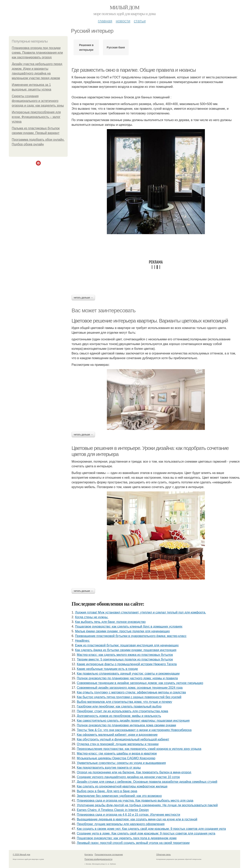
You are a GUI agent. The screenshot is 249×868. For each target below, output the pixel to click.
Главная (105, 21)
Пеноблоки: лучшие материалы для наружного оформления (121, 824)
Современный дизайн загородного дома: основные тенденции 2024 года (130, 688)
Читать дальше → (83, 298)
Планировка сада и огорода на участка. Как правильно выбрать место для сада (135, 800)
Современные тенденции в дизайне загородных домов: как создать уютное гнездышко (140, 683)
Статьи (140, 21)
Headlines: (83, 641)
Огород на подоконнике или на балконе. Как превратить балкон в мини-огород (134, 772)
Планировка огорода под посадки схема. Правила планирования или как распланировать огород (37, 53)
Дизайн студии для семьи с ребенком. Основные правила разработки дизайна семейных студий (147, 782)
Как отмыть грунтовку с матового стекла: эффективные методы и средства (131, 692)
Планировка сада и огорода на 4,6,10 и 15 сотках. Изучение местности (129, 815)
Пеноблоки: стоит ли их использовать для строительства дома (123, 711)
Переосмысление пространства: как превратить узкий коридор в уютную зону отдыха (139, 749)
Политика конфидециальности (98, 859)
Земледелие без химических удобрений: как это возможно (119, 796)
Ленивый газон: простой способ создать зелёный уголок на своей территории (133, 843)
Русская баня (116, 47)
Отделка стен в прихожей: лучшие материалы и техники (118, 744)
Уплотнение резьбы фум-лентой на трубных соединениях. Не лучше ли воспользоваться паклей (147, 805)
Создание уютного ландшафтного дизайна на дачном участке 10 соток (128, 777)
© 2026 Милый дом (21, 855)
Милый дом (124, 8)
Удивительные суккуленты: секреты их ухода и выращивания (121, 763)
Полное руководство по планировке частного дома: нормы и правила (127, 678)
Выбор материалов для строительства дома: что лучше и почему (124, 702)
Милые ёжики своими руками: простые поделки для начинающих (122, 631)
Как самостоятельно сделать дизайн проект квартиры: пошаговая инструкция (133, 721)
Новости (123, 21)
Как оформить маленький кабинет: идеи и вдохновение (117, 735)
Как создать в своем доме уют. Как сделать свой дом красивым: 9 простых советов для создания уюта (151, 829)
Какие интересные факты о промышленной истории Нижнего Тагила (127, 664)
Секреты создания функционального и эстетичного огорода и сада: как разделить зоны (38, 101)
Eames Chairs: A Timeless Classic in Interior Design (113, 810)
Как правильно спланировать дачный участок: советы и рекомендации (128, 674)
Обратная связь (164, 855)
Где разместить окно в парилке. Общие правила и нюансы (134, 70)
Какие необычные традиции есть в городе (107, 669)
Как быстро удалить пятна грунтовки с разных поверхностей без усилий (129, 697)
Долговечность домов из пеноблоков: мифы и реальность (119, 716)
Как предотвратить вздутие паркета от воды (109, 768)
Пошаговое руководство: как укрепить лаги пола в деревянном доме (127, 838)
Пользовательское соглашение (109, 855)
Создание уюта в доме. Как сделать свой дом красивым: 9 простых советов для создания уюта (146, 833)
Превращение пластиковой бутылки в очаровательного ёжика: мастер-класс (131, 636)
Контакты (89, 855)
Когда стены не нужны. (92, 617)
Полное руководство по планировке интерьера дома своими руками (126, 725)
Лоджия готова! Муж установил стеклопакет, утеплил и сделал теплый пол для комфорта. (141, 612)
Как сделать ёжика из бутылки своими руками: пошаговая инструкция (126, 650)
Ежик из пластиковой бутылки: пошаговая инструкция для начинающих (127, 645)
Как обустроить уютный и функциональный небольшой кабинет (123, 739)
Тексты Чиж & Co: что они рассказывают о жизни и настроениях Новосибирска (134, 730)
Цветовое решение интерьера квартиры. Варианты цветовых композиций (150, 321)
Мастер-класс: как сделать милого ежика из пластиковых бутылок (125, 655)
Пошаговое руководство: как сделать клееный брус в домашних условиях (129, 627)
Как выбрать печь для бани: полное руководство (110, 622)
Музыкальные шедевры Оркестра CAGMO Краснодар (116, 758)
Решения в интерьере (86, 47)
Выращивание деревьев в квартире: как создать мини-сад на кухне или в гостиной (137, 819)
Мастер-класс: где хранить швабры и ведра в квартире (117, 753)
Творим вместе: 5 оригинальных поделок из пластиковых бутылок (125, 659)
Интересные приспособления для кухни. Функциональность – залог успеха (36, 117)
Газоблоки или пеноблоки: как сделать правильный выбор (119, 706)
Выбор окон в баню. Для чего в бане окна (107, 791)
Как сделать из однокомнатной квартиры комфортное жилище (122, 786)
